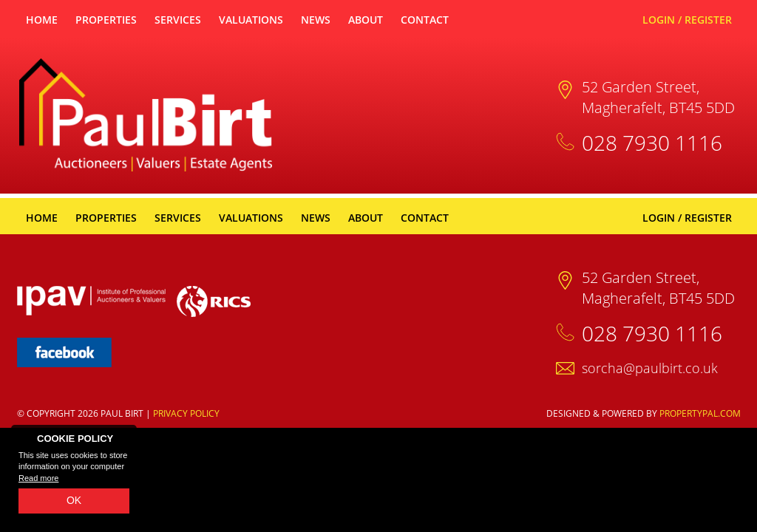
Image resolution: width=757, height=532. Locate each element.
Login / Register (687, 20)
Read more (38, 478)
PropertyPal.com (700, 413)
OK (74, 500)
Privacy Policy (186, 413)
